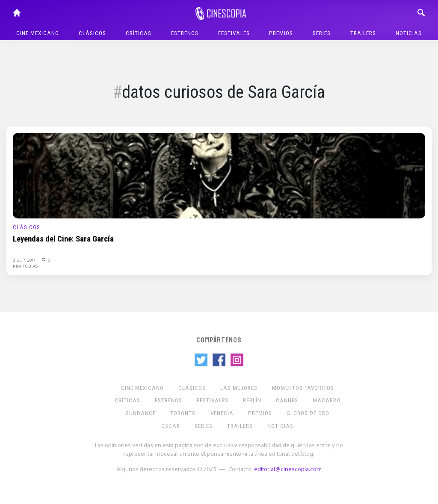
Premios (281, 33)
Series (322, 33)
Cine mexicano (38, 33)
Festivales (234, 33)
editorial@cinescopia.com (288, 469)
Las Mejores (239, 388)
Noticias (409, 33)
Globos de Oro (308, 413)
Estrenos (185, 33)
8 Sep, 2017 (25, 260)
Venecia (222, 413)
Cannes (287, 400)
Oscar (171, 426)
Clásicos (92, 33)
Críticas (139, 33)
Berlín (252, 400)
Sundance (141, 413)
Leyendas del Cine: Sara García (63, 239)
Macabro (327, 400)
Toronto (183, 413)
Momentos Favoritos (303, 388)
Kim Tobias (25, 266)
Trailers (363, 33)
